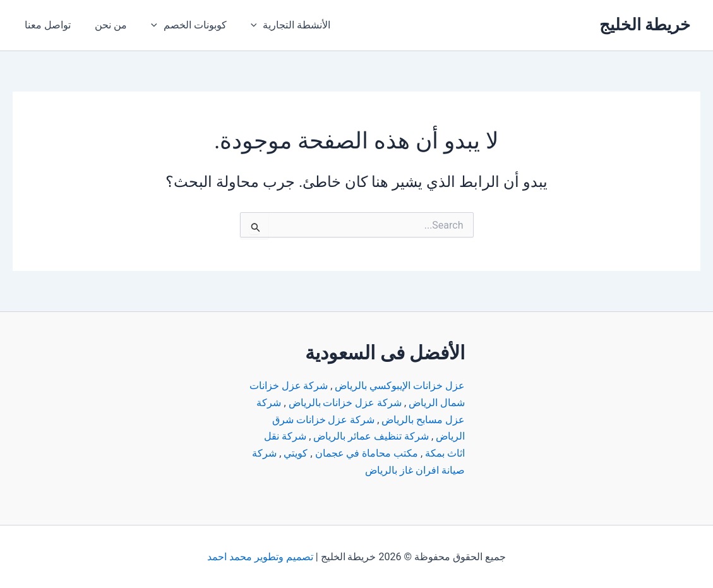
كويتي (296, 453)
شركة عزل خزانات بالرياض (345, 403)
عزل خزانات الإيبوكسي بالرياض (400, 386)
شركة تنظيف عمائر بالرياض (371, 436)
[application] (244, 25)
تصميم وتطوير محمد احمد (260, 556)
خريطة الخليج (645, 25)
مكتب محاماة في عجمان (366, 453)
